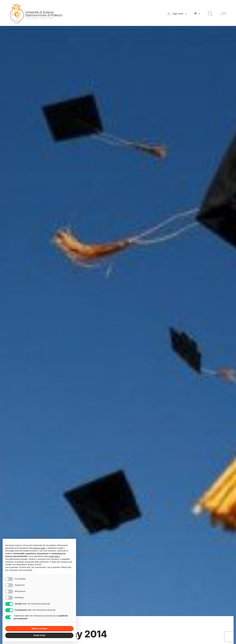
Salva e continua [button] (39, 629)
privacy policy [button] (39, 548)
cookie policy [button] (54, 556)
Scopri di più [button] (39, 635)
